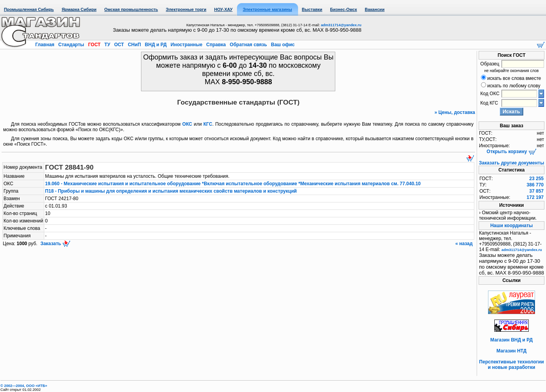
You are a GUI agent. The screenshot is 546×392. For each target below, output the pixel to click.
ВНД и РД (155, 45)
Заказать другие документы (512, 163)
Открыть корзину (511, 152)
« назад (465, 244)
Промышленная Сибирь (29, 9)
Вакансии (374, 9)
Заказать (55, 244)
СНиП (134, 45)
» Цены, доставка (455, 112)
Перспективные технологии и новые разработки (511, 365)
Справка (216, 45)
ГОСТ (94, 45)
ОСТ (119, 45)
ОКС (187, 124)
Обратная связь (248, 45)
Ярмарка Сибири (79, 9)
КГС (208, 124)
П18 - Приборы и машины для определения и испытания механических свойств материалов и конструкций (171, 191)
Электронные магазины (268, 9)
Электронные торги (186, 9)
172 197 (535, 197)
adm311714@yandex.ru (341, 25)
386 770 (535, 185)
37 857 (536, 191)
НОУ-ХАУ (223, 9)
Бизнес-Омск (344, 9)
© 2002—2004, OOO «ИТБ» (24, 386)
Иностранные (186, 45)
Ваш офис (282, 45)
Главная (45, 45)
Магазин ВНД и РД (512, 340)
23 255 (536, 179)
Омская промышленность (131, 9)
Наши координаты (512, 226)
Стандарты (71, 45)
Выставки (312, 9)
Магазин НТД (512, 351)
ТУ (107, 45)
